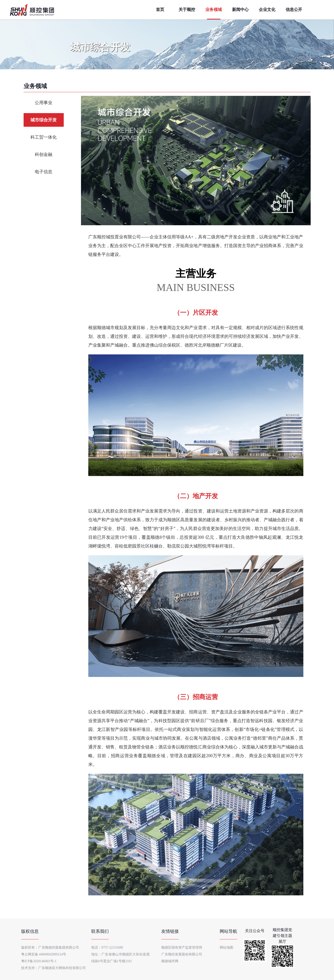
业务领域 (214, 10)
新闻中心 (240, 10)
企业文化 (267, 10)
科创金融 (44, 154)
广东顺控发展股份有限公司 (182, 954)
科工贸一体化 (44, 137)
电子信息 (44, 172)
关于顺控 (187, 10)
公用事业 (44, 103)
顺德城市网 (170, 961)
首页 (160, 10)
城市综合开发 (44, 120)
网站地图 (226, 948)
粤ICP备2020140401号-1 (39, 961)
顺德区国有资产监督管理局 (182, 948)
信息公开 (294, 10)
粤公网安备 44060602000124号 (44, 954)
